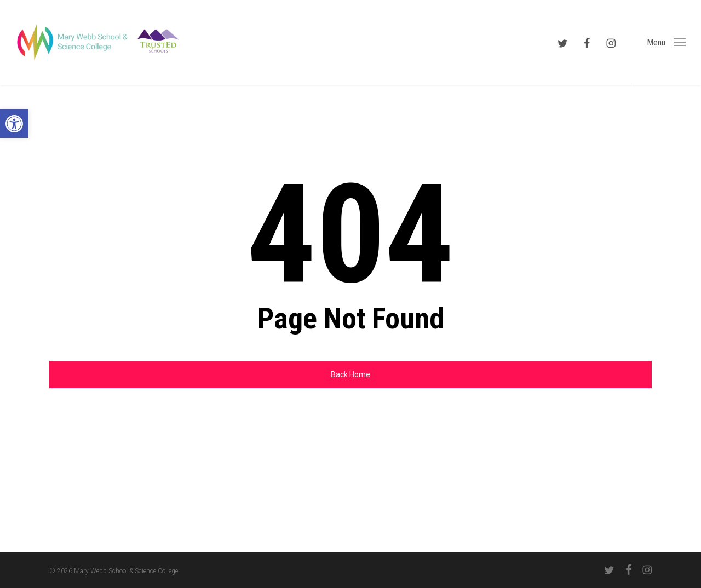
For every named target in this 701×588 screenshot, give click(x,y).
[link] (14, 124)
